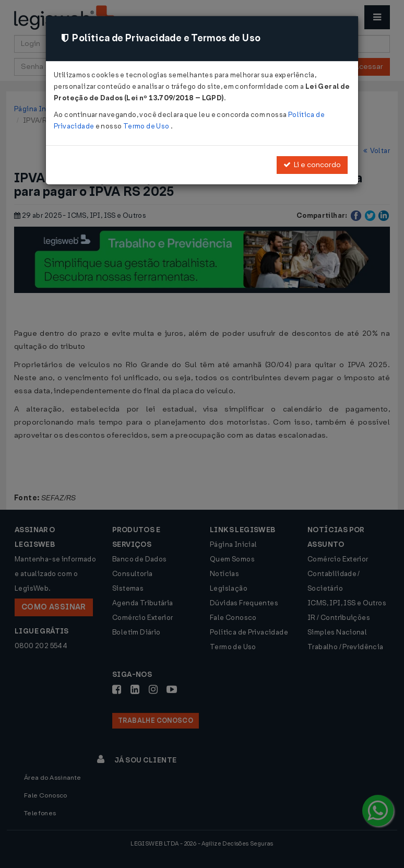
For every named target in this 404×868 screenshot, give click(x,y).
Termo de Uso (147, 126)
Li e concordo (312, 165)
